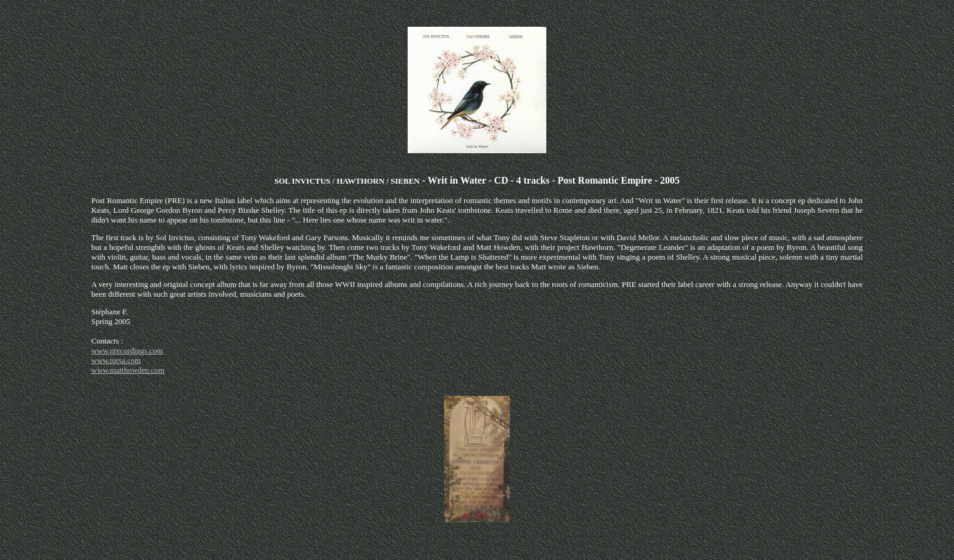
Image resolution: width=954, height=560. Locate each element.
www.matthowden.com (128, 370)
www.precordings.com (127, 351)
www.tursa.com (116, 360)
